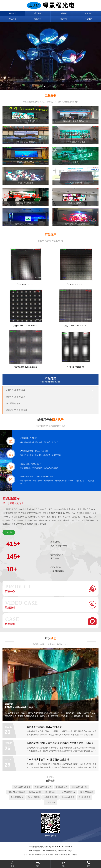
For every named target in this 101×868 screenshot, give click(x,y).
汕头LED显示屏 (68, 797)
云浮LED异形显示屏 (17, 792)
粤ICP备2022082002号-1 (62, 847)
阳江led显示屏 (61, 787)
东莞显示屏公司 (50, 797)
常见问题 (13, 19)
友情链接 (50, 781)
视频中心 (38, 19)
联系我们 (88, 19)
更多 (43, 524)
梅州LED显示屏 (86, 792)
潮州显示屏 (50, 792)
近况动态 (88, 13)
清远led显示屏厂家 (79, 787)
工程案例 (63, 19)
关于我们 (38, 13)
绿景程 (75, 855)
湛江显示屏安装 (17, 797)
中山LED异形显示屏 (67, 792)
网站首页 (13, 13)
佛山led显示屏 (34, 797)
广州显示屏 (50, 802)
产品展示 (63, 13)
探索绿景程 (9, 532)
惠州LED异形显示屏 (43, 787)
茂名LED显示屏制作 (22, 787)
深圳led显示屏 (84, 797)
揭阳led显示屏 (35, 792)
